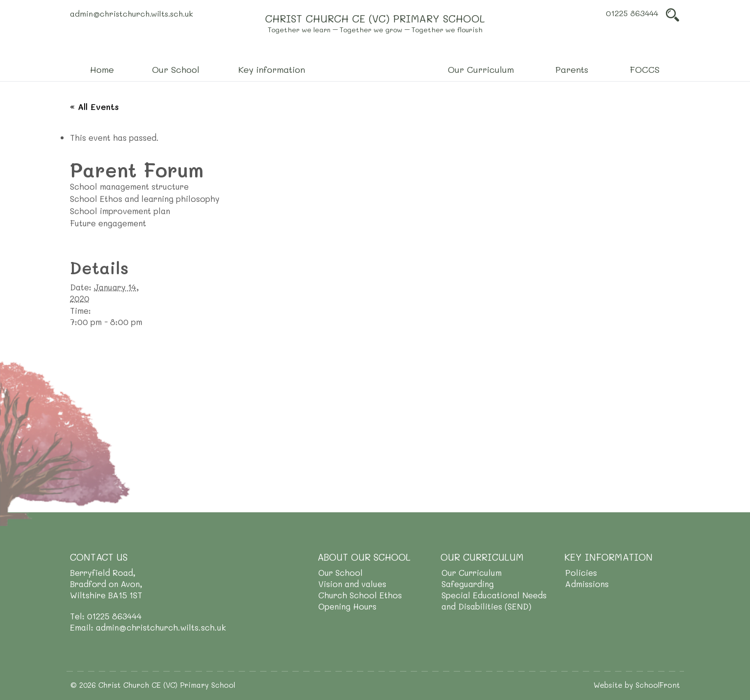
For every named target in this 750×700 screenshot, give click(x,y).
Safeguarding (468, 584)
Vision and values (352, 584)
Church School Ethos (360, 595)
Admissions (587, 584)
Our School (341, 572)
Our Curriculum (472, 572)
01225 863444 (632, 13)
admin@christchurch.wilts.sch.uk (132, 13)
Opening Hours (347, 606)
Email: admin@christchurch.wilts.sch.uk (148, 627)
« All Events (94, 107)
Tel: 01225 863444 (106, 616)
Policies (581, 572)
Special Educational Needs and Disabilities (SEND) (494, 601)
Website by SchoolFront (637, 685)
